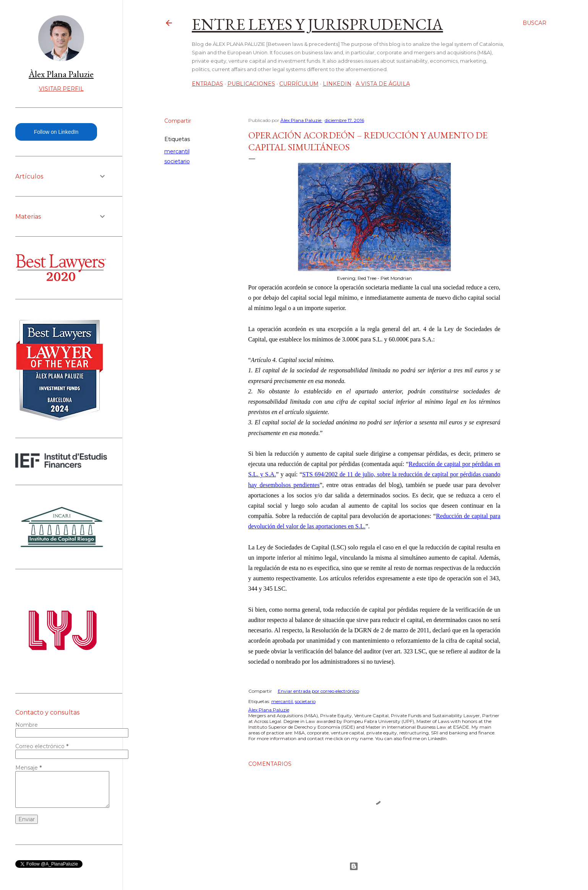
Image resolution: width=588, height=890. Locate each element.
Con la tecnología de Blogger (354, 866)
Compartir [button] (178, 121)
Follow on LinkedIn (56, 132)
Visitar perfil (61, 89)
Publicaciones (251, 84)
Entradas (207, 84)
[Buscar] (535, 23)
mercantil (177, 151)
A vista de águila (383, 84)
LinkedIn (337, 84)
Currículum (299, 84)
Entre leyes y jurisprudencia (317, 24)
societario (177, 161)
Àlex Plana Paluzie (61, 74)
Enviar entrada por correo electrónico (318, 691)
